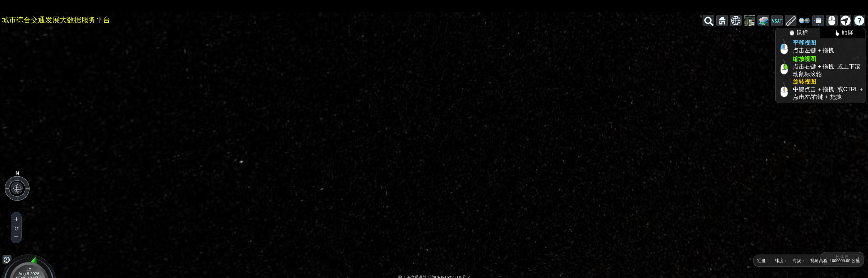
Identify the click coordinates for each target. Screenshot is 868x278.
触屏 (843, 33)
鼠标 (798, 33)
